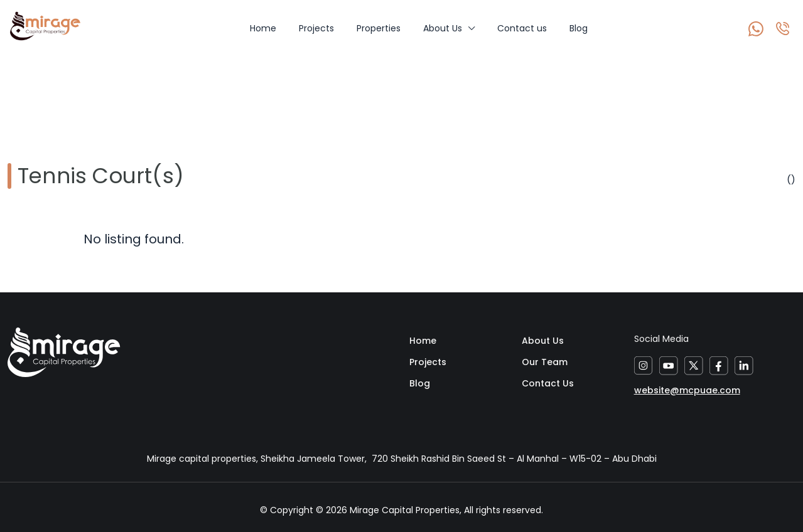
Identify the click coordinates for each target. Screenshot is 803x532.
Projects (316, 28)
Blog (579, 28)
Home (263, 28)
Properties (379, 28)
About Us (443, 28)
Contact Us (548, 383)
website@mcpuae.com (687, 390)
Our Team (545, 362)
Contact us (522, 28)
